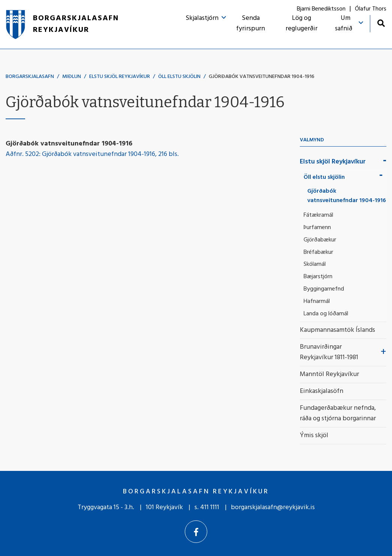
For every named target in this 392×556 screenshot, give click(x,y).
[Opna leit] (381, 23)
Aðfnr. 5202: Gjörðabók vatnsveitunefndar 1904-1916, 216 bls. (92, 154)
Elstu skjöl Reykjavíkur (120, 77)
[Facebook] (196, 532)
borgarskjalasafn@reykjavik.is (273, 507)
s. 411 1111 (207, 507)
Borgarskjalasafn (30, 77)
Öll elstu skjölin (179, 77)
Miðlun (72, 77)
